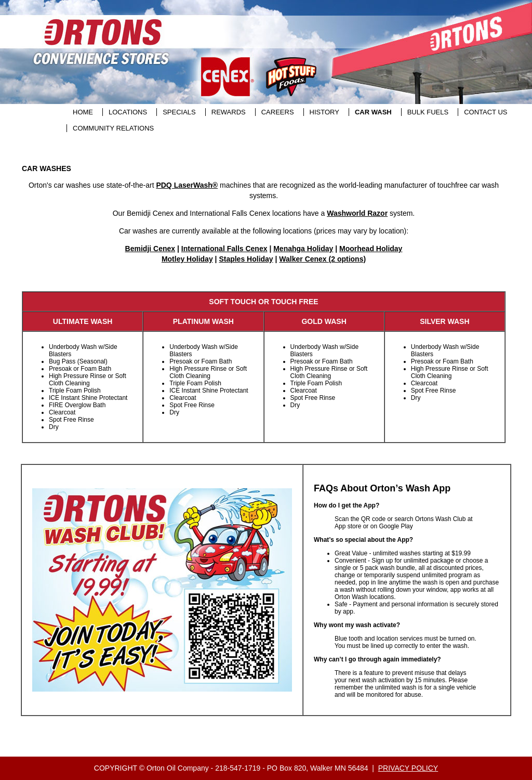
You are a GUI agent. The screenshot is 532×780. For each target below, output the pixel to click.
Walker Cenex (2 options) (322, 259)
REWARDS (229, 112)
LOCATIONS (128, 112)
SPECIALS (179, 112)
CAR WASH (373, 112)
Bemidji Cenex (150, 249)
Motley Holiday (187, 259)
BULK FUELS (428, 112)
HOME (83, 112)
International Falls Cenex (224, 249)
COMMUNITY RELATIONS (113, 128)
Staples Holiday (246, 259)
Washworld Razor (357, 213)
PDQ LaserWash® (187, 185)
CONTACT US (486, 112)
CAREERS (278, 112)
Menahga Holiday (303, 249)
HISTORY (324, 112)
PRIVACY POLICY (408, 768)
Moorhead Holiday (371, 249)
